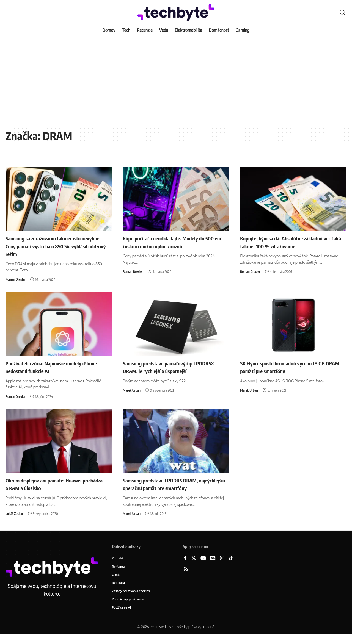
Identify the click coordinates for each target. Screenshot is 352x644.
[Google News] (213, 566)
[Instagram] (222, 566)
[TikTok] (231, 566)
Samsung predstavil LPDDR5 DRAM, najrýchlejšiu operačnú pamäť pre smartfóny (168, 488)
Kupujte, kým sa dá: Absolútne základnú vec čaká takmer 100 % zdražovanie (290, 242)
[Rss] (186, 578)
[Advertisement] (176, 77)
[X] (194, 566)
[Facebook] (185, 566)
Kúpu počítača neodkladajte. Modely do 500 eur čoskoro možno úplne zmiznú (172, 242)
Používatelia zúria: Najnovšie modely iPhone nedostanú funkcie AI (51, 367)
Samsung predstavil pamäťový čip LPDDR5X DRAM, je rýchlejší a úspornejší (174, 367)
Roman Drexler (16, 279)
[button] (342, 12)
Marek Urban (132, 390)
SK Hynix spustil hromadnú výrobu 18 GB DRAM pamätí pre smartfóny (291, 367)
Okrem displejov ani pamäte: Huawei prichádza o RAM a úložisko (51, 484)
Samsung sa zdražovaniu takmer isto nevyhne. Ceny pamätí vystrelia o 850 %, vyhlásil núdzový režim (56, 246)
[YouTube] (203, 566)
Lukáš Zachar (15, 513)
